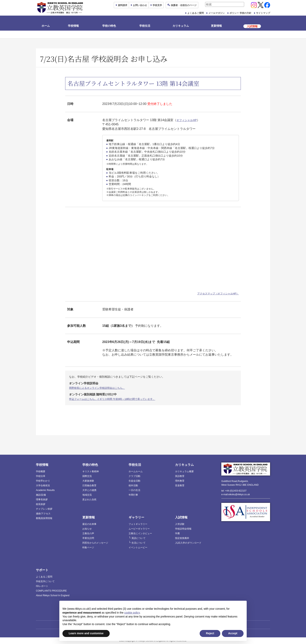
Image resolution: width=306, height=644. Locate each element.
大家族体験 (88, 481)
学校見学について (45, 581)
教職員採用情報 (44, 518)
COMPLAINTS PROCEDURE (51, 591)
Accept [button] (233, 633)
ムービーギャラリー (139, 529)
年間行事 (133, 495)
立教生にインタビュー (140, 533)
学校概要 (41, 471)
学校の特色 (109, 26)
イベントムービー (138, 547)
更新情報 (216, 26)
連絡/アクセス (43, 513)
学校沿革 (41, 476)
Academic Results (45, 490)
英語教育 (180, 476)
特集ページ (88, 547)
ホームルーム (136, 471)
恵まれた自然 (89, 499)
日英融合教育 (89, 485)
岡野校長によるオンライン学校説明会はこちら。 (99, 388)
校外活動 (133, 485)
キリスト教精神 (91, 471)
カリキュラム (181, 26)
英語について (139, 538)
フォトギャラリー (138, 524)
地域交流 (87, 495)
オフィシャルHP (188, 120)
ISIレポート (42, 586)
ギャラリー (136, 517)
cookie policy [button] (132, 613)
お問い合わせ (140, 5)
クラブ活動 (134, 476)
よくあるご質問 (196, 13)
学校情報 (73, 26)
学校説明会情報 (183, 529)
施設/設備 (41, 495)
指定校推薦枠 (182, 538)
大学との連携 (89, 490)
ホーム (46, 26)
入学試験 (180, 524)
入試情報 (181, 517)
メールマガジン (217, 13)
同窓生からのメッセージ (95, 543)
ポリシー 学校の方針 (240, 13)
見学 (157, 5)
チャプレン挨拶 (44, 509)
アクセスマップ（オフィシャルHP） (218, 294)
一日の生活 (134, 490)
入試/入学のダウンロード (188, 543)
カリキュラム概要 (184, 471)
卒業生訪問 (88, 538)
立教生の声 (88, 533)
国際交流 (87, 476)
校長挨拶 (41, 504)
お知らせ (87, 529)
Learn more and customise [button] (86, 633)
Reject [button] (210, 633)
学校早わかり (43, 481)
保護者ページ (184, 5)
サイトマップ (263, 13)
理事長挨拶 (42, 499)
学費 (177, 533)
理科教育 (180, 481)
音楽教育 (180, 485)
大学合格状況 (43, 485)
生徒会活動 (134, 481)
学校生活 (145, 26)
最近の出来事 (89, 524)
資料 (123, 5)
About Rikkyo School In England (53, 595)
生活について (139, 543)
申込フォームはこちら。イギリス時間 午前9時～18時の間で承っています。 (115, 399)
